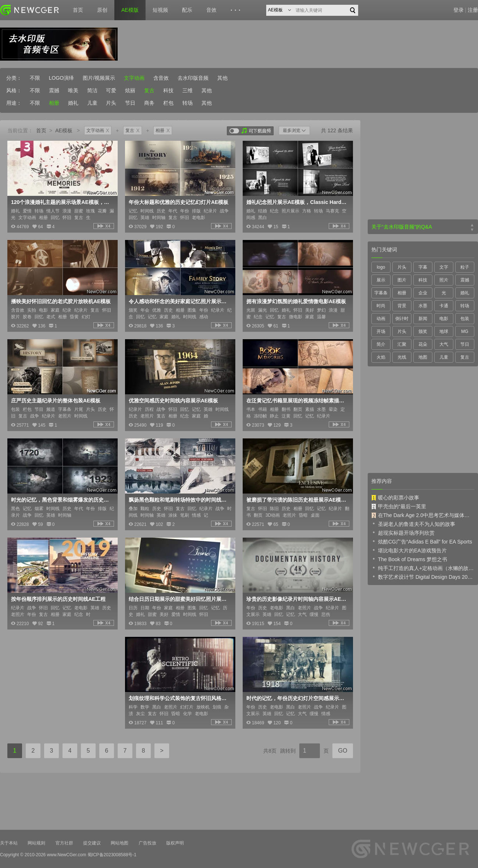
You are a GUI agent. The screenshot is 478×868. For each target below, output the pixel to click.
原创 (102, 10)
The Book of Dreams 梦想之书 (409, 559)
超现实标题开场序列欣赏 (403, 532)
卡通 (444, 306)
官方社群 (64, 843)
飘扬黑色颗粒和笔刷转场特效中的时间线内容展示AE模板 (179, 500)
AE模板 (64, 130)
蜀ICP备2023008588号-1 (112, 855)
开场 (381, 331)
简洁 (92, 90)
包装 (465, 319)
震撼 (54, 90)
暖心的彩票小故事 (395, 498)
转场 (188, 103)
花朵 (423, 344)
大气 (444, 344)
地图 (423, 357)
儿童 (92, 103)
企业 (423, 293)
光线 (402, 357)
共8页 (270, 751)
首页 (78, 10)
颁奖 (423, 331)
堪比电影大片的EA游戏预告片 (409, 550)
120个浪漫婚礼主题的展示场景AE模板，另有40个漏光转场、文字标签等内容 (62, 202)
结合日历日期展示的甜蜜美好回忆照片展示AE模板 (179, 599)
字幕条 (381, 293)
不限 (35, 78)
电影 (444, 319)
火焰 (381, 357)
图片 (402, 280)
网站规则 (36, 843)
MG (465, 331)
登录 (459, 10)
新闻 (423, 319)
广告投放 (147, 843)
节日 (130, 103)
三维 (188, 90)
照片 (444, 280)
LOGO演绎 (61, 78)
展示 (381, 280)
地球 (444, 331)
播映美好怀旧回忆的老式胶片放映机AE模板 (61, 301)
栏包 (168, 103)
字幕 (423, 267)
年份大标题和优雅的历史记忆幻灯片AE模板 (179, 202)
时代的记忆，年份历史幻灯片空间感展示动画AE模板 (297, 698)
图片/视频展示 (99, 78)
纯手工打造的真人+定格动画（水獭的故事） (423, 568)
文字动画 (134, 78)
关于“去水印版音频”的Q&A (402, 227)
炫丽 (130, 90)
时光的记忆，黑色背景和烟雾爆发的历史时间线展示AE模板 (62, 500)
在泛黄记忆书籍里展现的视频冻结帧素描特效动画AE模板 (297, 401)
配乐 (187, 10)
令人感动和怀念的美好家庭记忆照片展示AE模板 (179, 301)
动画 (381, 319)
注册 (473, 10)
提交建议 (92, 843)
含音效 (161, 78)
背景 (402, 306)
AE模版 (130, 10)
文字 (444, 267)
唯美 (73, 90)
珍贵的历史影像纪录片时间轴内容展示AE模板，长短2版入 (297, 599)
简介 (381, 344)
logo (381, 267)
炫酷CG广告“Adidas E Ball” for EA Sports (422, 541)
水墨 (423, 306)
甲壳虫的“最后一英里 (399, 506)
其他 (222, 78)
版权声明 (175, 843)
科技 (168, 90)
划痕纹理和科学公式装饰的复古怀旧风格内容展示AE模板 (179, 698)
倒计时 (402, 319)
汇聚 (402, 344)
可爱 (111, 90)
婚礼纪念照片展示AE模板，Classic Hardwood (297, 202)
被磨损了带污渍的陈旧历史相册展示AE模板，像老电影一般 (297, 500)
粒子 (465, 267)
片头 (111, 103)
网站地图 (119, 843)
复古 (149, 90)
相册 (54, 103)
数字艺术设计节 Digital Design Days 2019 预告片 (423, 577)
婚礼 (73, 103)
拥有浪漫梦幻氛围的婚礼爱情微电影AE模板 (296, 301)
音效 (211, 10)
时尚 (381, 306)
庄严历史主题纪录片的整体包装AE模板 (56, 401)
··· (237, 10)
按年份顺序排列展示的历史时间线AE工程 (58, 599)
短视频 (160, 10)
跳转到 (288, 751)
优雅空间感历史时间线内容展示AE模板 (173, 401)
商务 (149, 103)
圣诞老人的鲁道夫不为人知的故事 (413, 524)
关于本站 (9, 843)
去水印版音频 (193, 78)
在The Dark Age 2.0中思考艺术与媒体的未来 (423, 515)
